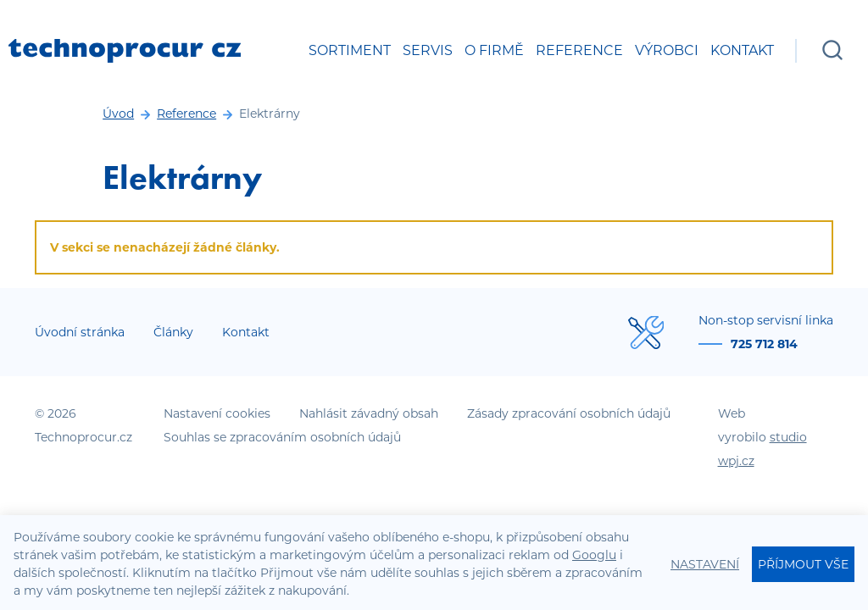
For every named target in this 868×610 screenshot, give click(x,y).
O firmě (494, 50)
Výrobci (667, 50)
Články (173, 332)
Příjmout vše (803, 564)
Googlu (594, 555)
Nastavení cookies (217, 413)
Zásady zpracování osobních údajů (569, 413)
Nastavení (705, 564)
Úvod (118, 114)
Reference (579, 50)
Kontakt (742, 50)
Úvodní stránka (80, 332)
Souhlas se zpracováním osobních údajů (282, 437)
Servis (428, 50)
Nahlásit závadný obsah (369, 413)
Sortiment (350, 50)
